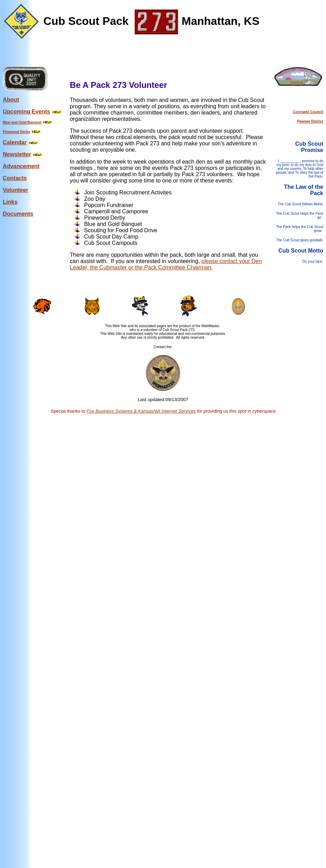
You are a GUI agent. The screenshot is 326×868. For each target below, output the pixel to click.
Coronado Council (308, 112)
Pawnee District (310, 121)
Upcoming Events (26, 112)
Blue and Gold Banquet (22, 122)
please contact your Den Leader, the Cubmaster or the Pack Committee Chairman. (166, 264)
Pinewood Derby (16, 132)
